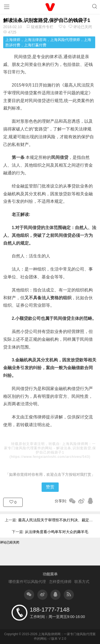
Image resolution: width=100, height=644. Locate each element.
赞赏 (50, 487)
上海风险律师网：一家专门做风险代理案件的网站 (50, 446)
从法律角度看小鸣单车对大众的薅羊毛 (57, 532)
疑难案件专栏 (42, 27)
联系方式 (82, 582)
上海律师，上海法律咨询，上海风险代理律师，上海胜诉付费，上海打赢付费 (48, 42)
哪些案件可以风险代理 (27, 582)
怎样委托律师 (60, 582)
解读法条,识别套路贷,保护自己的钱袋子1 (47, 20)
